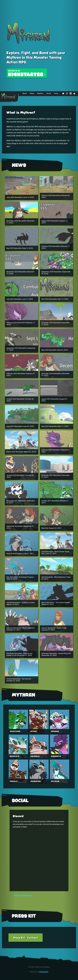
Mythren (40, 93)
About (25, 93)
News (32, 93)
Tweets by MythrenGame (23, 895)
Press (56, 93)
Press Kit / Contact (26, 938)
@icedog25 (44, 972)
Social (49, 93)
